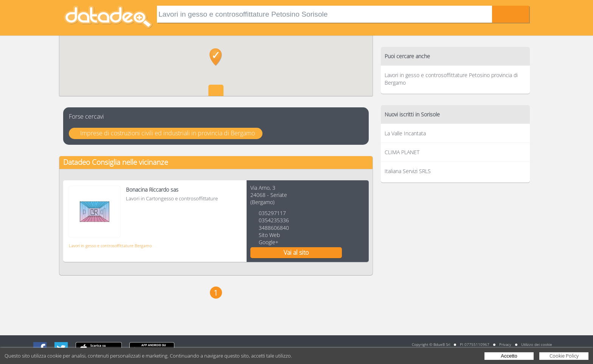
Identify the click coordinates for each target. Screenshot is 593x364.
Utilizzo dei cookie (537, 344)
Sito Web (269, 235)
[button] (216, 57)
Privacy (505, 344)
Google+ (269, 242)
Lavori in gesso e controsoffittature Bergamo (110, 246)
